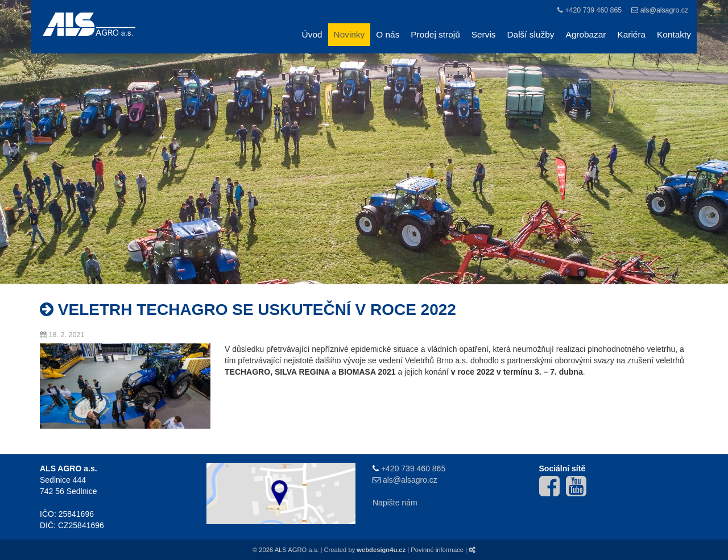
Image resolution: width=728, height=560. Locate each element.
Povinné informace (437, 550)
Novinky (349, 34)
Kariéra (631, 34)
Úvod (312, 34)
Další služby (531, 34)
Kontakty (674, 34)
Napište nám (395, 503)
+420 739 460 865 (593, 10)
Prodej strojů (435, 34)
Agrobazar (586, 34)
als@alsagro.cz (664, 10)
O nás (388, 34)
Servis (484, 34)
